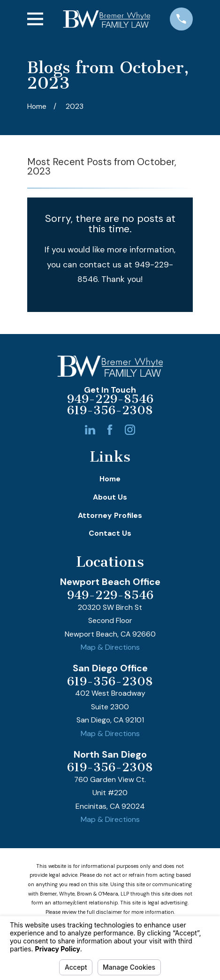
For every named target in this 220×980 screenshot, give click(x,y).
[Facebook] (110, 430)
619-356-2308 (110, 410)
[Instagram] (130, 430)
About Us (110, 497)
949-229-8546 (110, 399)
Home (110, 479)
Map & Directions (110, 647)
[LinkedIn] (90, 430)
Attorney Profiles (110, 515)
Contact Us (110, 533)
